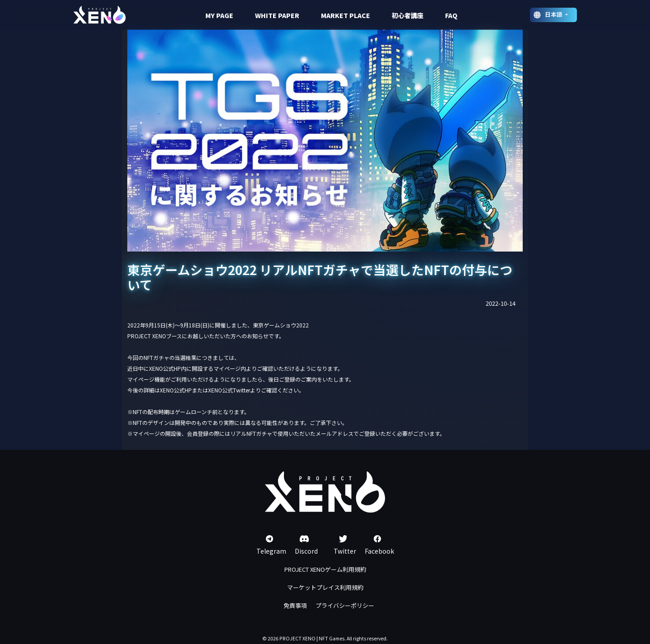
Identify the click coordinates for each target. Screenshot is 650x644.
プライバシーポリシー (345, 605)
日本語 (554, 14)
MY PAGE (219, 15)
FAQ (451, 15)
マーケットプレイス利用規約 (325, 587)
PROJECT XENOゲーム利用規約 (325, 569)
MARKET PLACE (346, 15)
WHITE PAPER (277, 15)
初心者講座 (408, 15)
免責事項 (295, 605)
